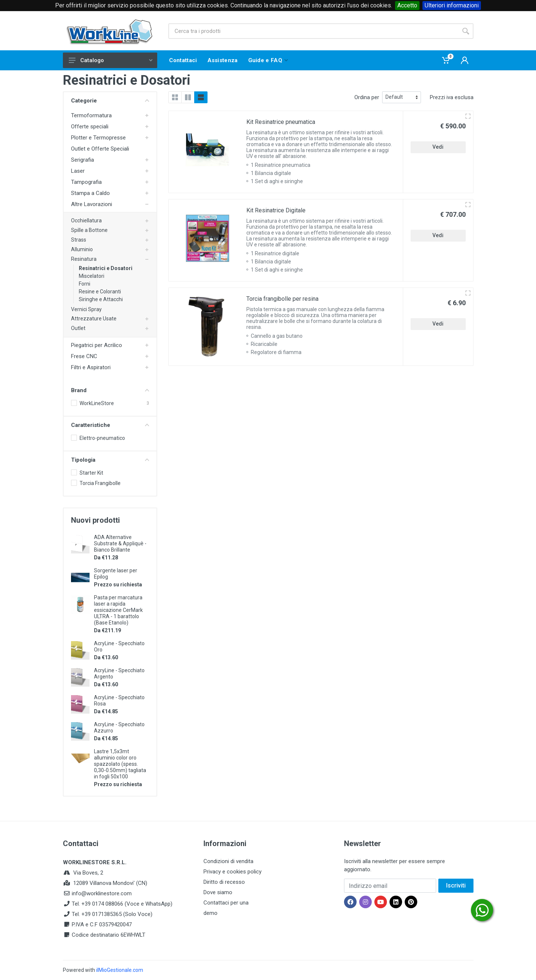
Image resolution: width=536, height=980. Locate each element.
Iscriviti (456, 885)
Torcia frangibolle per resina (282, 299)
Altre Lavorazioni (92, 204)
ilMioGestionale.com (120, 970)
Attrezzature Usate (94, 319)
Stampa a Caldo (90, 193)
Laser (78, 171)
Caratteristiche (110, 425)
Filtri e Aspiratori (91, 367)
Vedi (438, 147)
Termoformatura (91, 115)
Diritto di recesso (224, 882)
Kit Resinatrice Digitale (276, 210)
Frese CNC (84, 356)
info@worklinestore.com (102, 893)
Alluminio (82, 249)
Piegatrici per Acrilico (97, 345)
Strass (79, 240)
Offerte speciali (90, 127)
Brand (110, 390)
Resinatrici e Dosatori (106, 268)
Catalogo (111, 60)
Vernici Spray (86, 309)
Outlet (78, 328)
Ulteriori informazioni (452, 5)
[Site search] (313, 31)
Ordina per (367, 97)
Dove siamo (218, 892)
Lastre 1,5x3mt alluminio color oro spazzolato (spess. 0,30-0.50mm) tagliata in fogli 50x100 (120, 764)
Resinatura (84, 259)
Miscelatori (92, 276)
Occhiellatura (86, 220)
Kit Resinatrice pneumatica (281, 122)
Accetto (407, 5)
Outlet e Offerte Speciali (100, 149)
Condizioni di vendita (228, 861)
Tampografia (86, 182)
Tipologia (110, 460)
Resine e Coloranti (100, 292)
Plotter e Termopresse (98, 138)
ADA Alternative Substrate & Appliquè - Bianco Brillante (120, 543)
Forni (85, 284)
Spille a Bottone (89, 230)
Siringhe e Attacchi (101, 299)
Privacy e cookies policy (232, 872)
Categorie (110, 101)
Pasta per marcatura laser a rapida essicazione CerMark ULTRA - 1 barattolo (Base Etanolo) (118, 610)
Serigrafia (82, 160)
